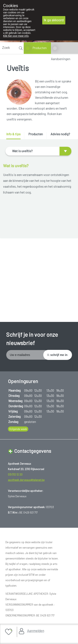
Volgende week (18, 429)
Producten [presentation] (36, 134)
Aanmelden (36, 631)
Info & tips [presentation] (13, 134)
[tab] (15, 136)
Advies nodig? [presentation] (60, 134)
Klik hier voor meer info (16, 36)
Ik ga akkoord (54, 20)
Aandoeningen (61, 59)
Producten (40, 48)
